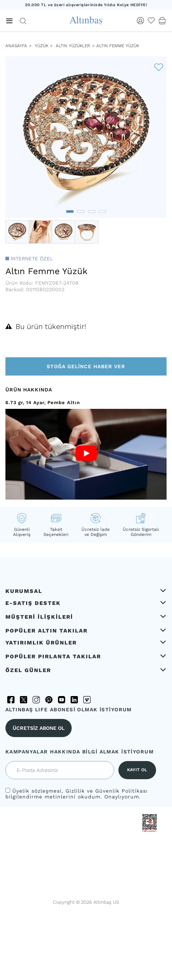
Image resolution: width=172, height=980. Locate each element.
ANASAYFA (16, 46)
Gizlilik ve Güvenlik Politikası (107, 791)
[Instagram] (36, 700)
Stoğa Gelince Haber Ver (86, 366)
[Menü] (9, 21)
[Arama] (23, 21)
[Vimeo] (87, 700)
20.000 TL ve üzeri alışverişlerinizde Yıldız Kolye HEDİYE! (86, 5)
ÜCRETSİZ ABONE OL (39, 728)
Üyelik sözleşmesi (37, 791)
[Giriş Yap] (140, 21)
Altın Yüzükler (73, 46)
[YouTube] (62, 700)
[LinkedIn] (74, 700)
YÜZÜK (41, 46)
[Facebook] (11, 700)
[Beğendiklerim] (151, 21)
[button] (70, 212)
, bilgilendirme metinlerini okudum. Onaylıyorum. (77, 794)
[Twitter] (24, 700)
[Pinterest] (49, 700)
